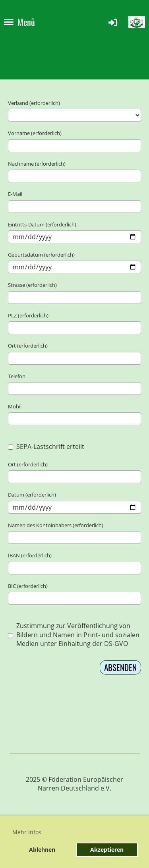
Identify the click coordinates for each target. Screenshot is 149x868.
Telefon (17, 376)
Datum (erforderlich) (32, 495)
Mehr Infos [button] (27, 832)
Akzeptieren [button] (107, 850)
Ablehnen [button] (42, 850)
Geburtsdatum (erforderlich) (41, 255)
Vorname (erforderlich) (35, 133)
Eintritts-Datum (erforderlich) (42, 224)
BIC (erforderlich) (28, 586)
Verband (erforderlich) (34, 103)
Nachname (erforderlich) (37, 164)
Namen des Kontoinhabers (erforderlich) (56, 525)
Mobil (15, 406)
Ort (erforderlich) (28, 346)
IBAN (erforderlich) (30, 555)
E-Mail (15, 194)
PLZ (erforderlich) (28, 315)
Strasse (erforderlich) (32, 285)
